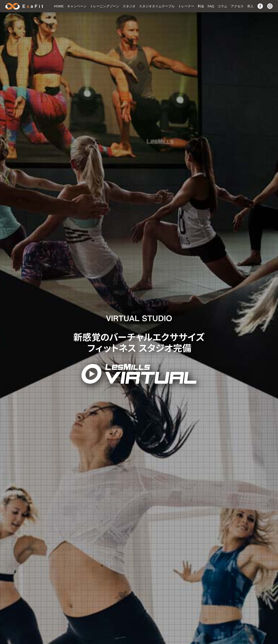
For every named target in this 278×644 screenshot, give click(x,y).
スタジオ (129, 6)
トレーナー (186, 6)
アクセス (237, 6)
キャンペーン (77, 6)
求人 (250, 6)
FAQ (211, 6)
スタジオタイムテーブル (157, 6)
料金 (201, 6)
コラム (222, 6)
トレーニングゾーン (105, 6)
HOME (59, 6)
